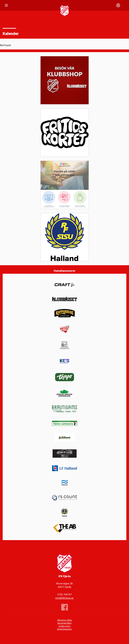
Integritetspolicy (64, 629)
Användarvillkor (64, 623)
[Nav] (6, 5)
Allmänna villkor (65, 620)
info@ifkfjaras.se (64, 598)
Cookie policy (64, 626)
